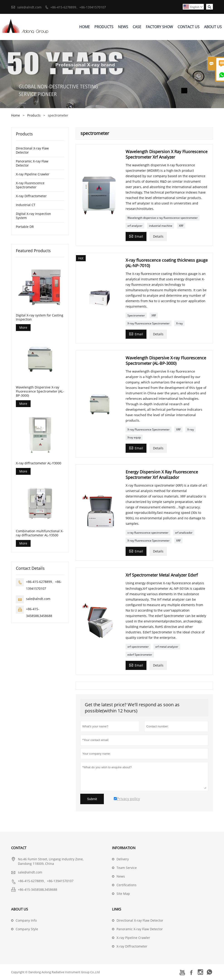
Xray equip (134, 437)
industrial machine (161, 226)
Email (136, 236)
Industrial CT (26, 205)
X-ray (179, 323)
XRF (181, 226)
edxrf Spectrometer (140, 655)
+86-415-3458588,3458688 (38, 889)
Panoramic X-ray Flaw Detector (32, 163)
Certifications (127, 885)
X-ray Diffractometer (31, 196)
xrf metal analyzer (167, 647)
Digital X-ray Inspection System (33, 216)
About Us (213, 27)
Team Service (127, 868)
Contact (19, 848)
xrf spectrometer (138, 647)
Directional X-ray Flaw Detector (32, 150)
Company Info (26, 920)
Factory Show (159, 27)
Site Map (123, 894)
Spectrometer (136, 315)
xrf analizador (184, 533)
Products (104, 27)
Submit (92, 799)
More (23, 327)
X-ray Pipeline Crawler (33, 174)
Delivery (123, 859)
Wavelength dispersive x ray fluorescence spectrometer (163, 218)
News (123, 27)
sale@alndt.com (29, 7)
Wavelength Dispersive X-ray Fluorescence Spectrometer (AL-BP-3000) (40, 391)
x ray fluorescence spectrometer (148, 533)
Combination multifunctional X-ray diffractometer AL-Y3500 (40, 533)
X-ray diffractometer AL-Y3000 (39, 463)
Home (84, 27)
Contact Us (189, 27)
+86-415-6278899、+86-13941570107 (78, 7)
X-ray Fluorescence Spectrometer (149, 323)
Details (158, 236)
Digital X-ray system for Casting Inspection (40, 317)
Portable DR (25, 227)
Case (137, 27)
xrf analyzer (135, 226)
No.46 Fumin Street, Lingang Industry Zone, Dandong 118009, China (51, 861)
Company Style (27, 929)
